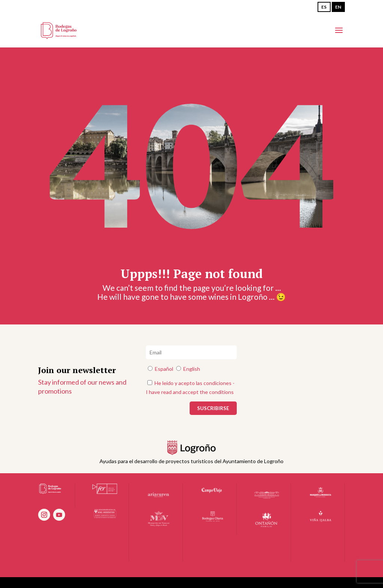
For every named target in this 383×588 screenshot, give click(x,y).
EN (338, 7)
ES (324, 7)
